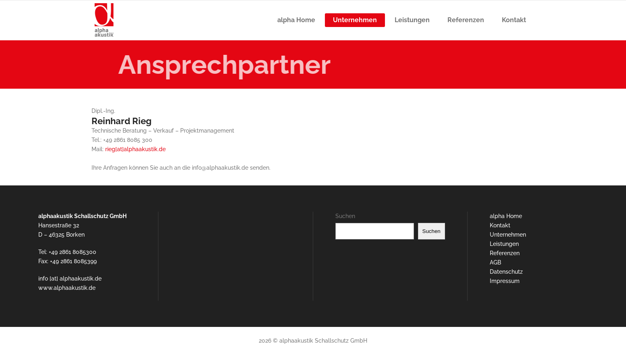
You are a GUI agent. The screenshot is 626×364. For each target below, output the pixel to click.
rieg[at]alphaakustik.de (135, 149)
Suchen (345, 216)
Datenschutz (506, 272)
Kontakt (500, 225)
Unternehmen (508, 235)
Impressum (505, 281)
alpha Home (506, 216)
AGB (495, 262)
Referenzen (505, 253)
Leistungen (504, 244)
